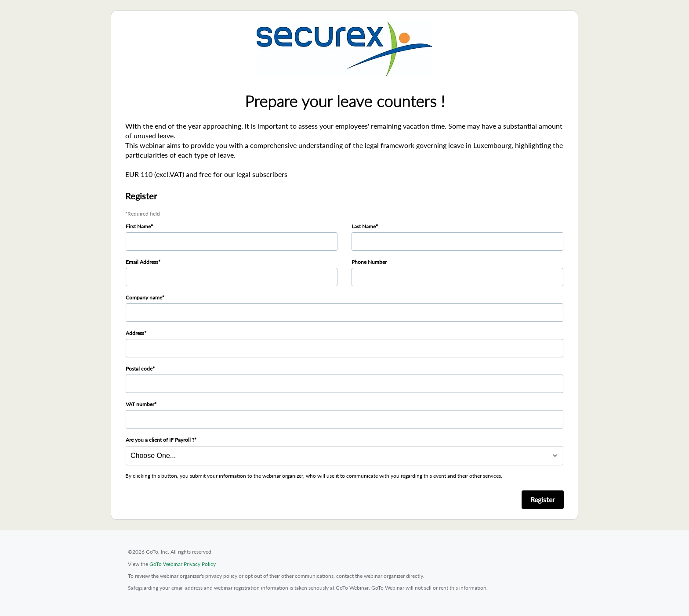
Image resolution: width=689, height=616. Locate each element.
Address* (136, 333)
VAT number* (141, 404)
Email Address (142, 262)
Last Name (364, 226)
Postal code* (140, 369)
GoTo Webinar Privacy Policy (183, 564)
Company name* (145, 297)
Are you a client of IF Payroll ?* (161, 440)
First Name (138, 226)
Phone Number (369, 262)
